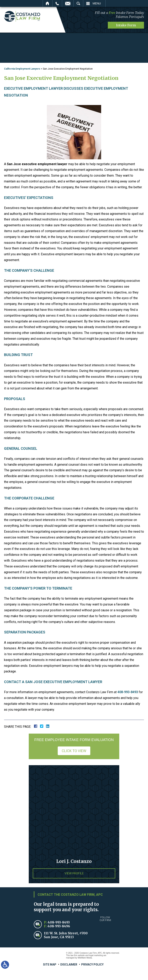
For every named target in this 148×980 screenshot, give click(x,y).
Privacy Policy (92, 964)
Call (57, 3)
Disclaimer (69, 964)
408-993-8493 (128, 692)
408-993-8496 (59, 926)
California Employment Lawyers (22, 69)
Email (68, 3)
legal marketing (96, 955)
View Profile (74, 873)
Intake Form (126, 25)
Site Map (50, 964)
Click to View (74, 751)
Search (78, 3)
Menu (97, 3)
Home (48, 3)
